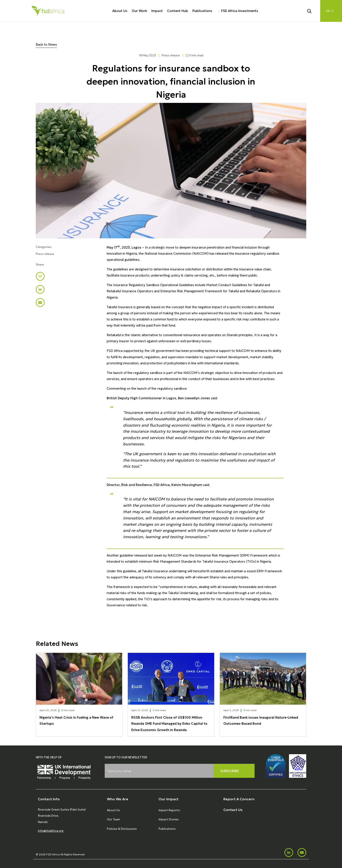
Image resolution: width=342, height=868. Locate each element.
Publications (202, 11)
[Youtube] (302, 852)
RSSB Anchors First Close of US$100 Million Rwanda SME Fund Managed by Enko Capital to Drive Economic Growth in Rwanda (169, 724)
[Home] (48, 11)
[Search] (312, 11)
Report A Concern (239, 799)
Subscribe (230, 771)
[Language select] (331, 11)
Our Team (113, 819)
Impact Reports (169, 810)
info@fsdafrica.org (51, 831)
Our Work (139, 11)
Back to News (46, 44)
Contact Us (233, 810)
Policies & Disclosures (122, 829)
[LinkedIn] (289, 852)
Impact (157, 11)
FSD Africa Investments (240, 11)
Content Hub (178, 11)
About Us (120, 11)
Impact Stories (169, 819)
